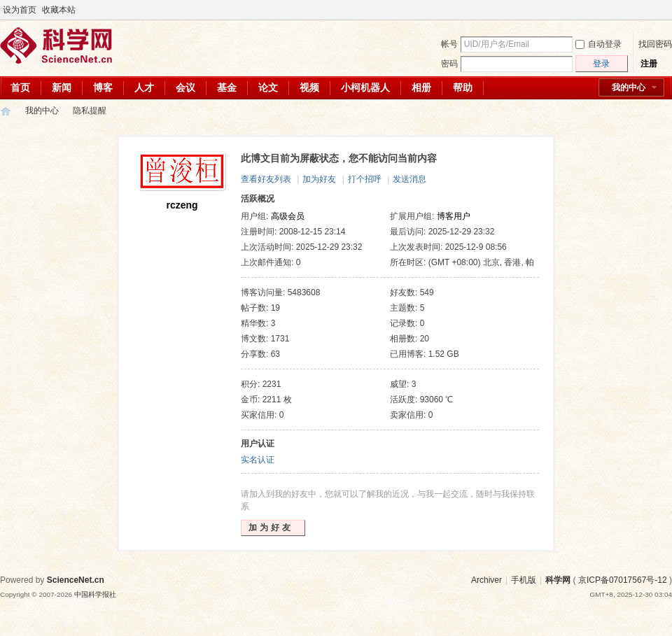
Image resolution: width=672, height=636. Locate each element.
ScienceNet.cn (76, 580)
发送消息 (409, 179)
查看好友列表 (266, 179)
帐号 (449, 44)
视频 (309, 87)
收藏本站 (59, 10)
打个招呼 (365, 179)
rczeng (182, 205)
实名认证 (258, 460)
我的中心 (629, 87)
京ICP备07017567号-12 (623, 580)
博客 (103, 87)
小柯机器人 (365, 87)
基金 (227, 87)
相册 (421, 87)
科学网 (6, 111)
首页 (20, 87)
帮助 (463, 87)
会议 (185, 87)
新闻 (62, 87)
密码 (449, 64)
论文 (268, 87)
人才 (144, 87)
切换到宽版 (664, 10)
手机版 (524, 580)
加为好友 (319, 179)
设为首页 (20, 10)
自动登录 (598, 44)
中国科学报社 (95, 594)
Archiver (486, 580)
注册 (649, 64)
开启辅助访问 (652, 10)
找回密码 (655, 44)
